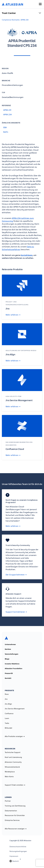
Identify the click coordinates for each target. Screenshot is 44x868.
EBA (5, 127)
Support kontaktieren (16, 612)
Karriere (8, 649)
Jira (6, 699)
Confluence (9, 713)
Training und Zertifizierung (15, 806)
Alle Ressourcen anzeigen (16, 829)
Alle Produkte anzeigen (15, 736)
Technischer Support (13, 752)
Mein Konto (9, 777)
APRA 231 (7, 110)
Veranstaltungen (12, 654)
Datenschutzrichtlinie (18, 847)
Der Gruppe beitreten (16, 575)
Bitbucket (9, 728)
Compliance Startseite (11, 20)
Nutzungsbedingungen (18, 851)
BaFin (6, 132)
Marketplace (10, 772)
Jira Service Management (15, 709)
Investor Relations (12, 664)
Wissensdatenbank (12, 767)
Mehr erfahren (13, 315)
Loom (7, 718)
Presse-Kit (9, 673)
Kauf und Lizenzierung (13, 757)
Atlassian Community (13, 762)
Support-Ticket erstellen (15, 785)
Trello (7, 723)
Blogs (7, 659)
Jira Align (8, 704)
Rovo (7, 694)
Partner (8, 801)
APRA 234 (25, 20)
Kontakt (8, 678)
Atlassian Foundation (14, 668)
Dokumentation (11, 811)
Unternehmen (10, 644)
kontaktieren (27, 255)
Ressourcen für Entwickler (15, 815)
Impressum (14, 856)
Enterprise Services (12, 820)
